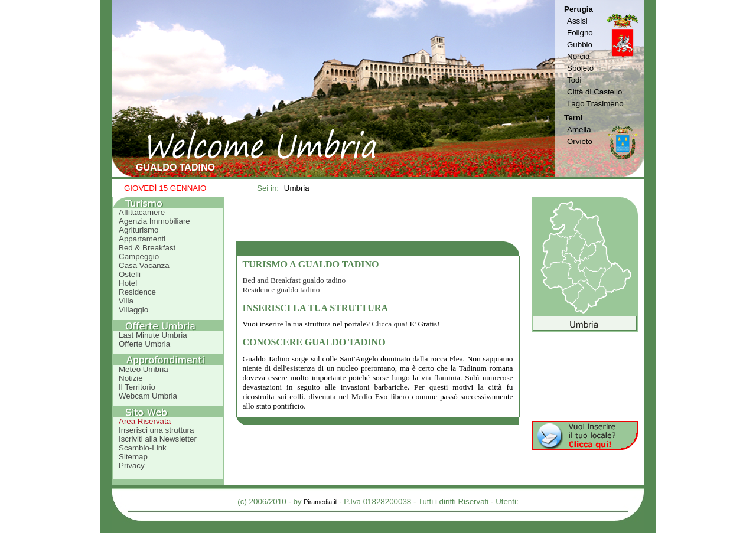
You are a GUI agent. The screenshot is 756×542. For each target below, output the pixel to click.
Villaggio (133, 310)
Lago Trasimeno (595, 104)
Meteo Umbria (144, 369)
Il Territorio (137, 387)
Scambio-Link (143, 448)
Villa (126, 301)
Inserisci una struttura (156, 430)
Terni (573, 118)
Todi (574, 80)
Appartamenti (142, 239)
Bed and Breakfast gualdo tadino (294, 280)
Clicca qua (388, 324)
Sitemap (133, 457)
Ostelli (130, 274)
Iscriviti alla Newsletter (158, 439)
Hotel (128, 283)
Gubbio (580, 45)
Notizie (131, 378)
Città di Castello (594, 92)
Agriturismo (139, 230)
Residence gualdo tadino (281, 290)
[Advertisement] (378, 219)
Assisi (577, 21)
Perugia (579, 9)
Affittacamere (142, 212)
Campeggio (139, 257)
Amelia (579, 130)
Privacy (132, 466)
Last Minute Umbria (153, 335)
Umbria (297, 188)
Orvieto (580, 141)
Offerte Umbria (144, 344)
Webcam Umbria (148, 396)
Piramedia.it (320, 502)
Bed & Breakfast (147, 248)
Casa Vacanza (144, 265)
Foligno (580, 33)
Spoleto (580, 68)
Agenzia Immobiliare (154, 221)
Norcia (579, 56)
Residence (137, 292)
